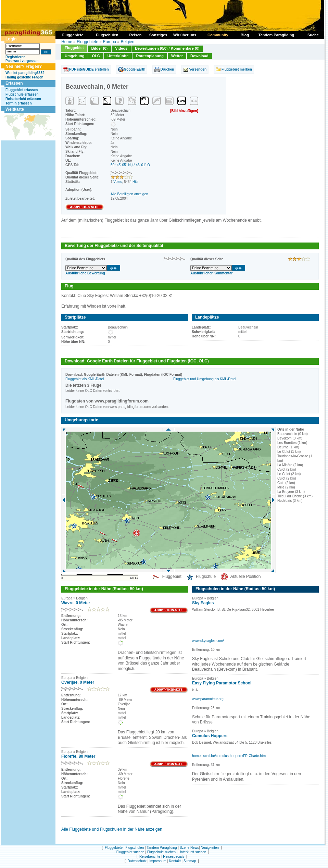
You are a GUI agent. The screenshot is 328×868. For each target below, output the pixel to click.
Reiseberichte (150, 857)
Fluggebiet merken (237, 69)
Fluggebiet (74, 48)
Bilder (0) (100, 48)
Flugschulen (135, 848)
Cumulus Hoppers (210, 736)
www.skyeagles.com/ (208, 641)
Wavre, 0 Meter (76, 603)
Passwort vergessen (22, 61)
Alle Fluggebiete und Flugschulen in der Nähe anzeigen (112, 829)
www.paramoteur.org (208, 699)
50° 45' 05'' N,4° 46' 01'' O (130, 165)
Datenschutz (137, 861)
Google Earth (135, 69)
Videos (121, 48)
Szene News (189, 848)
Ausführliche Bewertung (85, 273)
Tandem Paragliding (162, 848)
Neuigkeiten (210, 848)
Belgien (127, 42)
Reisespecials (174, 857)
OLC (96, 56)
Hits (135, 182)
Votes (118, 182)
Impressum (158, 861)
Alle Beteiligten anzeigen (129, 194)
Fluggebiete (87, 42)
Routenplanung (150, 56)
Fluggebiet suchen (130, 852)
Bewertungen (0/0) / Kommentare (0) (167, 48)
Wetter (177, 56)
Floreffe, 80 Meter (78, 756)
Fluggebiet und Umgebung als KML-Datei (205, 379)
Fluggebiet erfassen (22, 90)
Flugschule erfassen (22, 94)
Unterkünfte (118, 56)
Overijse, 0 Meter (78, 682)
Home (67, 42)
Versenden (198, 69)
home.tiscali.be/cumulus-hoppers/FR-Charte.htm (229, 756)
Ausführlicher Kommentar (211, 273)
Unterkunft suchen (192, 852)
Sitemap (190, 861)
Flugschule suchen (161, 852)
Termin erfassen (19, 103)
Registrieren (15, 57)
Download (199, 56)
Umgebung (74, 56)
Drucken (167, 69)
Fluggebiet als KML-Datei (85, 379)
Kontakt (175, 861)
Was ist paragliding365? (25, 73)
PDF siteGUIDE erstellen (89, 69)
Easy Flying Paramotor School (222, 683)
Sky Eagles (203, 603)
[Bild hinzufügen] (184, 111)
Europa (109, 42)
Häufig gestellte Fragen (24, 77)
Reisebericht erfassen (23, 99)
